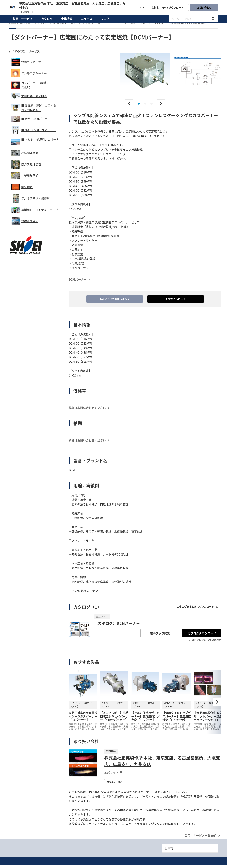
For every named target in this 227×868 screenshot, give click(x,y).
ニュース (87, 19)
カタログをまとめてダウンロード (198, 606)
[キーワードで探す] (213, 19)
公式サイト (27, 12)
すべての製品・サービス (24, 51)
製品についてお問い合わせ (115, 299)
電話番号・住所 (115, 782)
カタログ (47, 19)
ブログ (105, 19)
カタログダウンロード (202, 633)
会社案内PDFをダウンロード (168, 7)
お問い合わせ (204, 7)
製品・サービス (23, 19)
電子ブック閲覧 (160, 633)
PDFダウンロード (176, 299)
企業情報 (67, 19)
